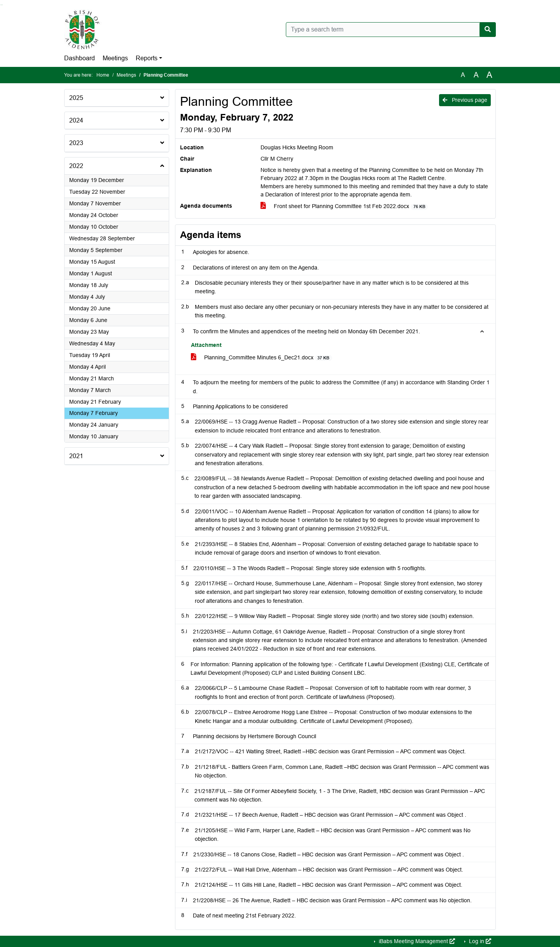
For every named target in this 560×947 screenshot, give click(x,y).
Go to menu (2, 5)
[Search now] (488, 30)
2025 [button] (76, 98)
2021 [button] (76, 456)
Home (103, 75)
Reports (147, 58)
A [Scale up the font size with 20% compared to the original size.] (476, 75)
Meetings (115, 58)
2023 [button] (76, 143)
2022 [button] (76, 166)
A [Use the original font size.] (463, 75)
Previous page (465, 100)
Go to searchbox (1, 5)
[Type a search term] (391, 30)
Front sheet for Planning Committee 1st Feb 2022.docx (344, 206)
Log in (479, 941)
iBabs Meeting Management (416, 941)
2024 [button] (76, 120)
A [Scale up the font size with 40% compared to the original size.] (489, 75)
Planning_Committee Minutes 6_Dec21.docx (262, 358)
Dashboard (80, 58)
